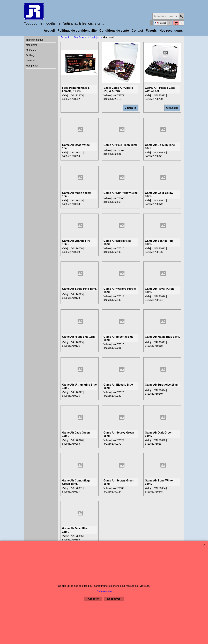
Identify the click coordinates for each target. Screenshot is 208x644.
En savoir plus (105, 591)
